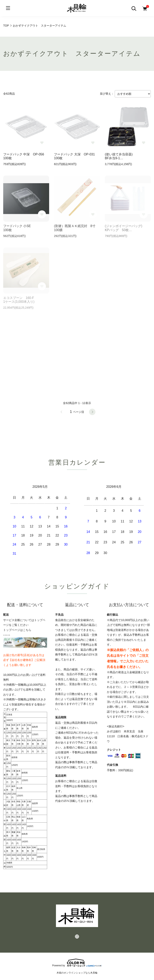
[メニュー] (8, 8)
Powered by (77, 963)
